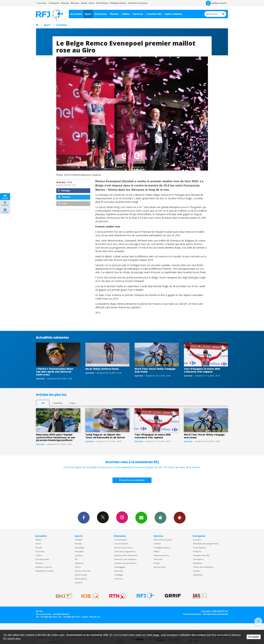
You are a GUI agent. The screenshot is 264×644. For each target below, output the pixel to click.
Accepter (254, 637)
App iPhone (160, 517)
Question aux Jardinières (125, 563)
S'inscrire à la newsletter (132, 480)
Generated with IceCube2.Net (215, 614)
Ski (76, 559)
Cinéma (157, 544)
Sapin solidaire (173, 14)
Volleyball (79, 551)
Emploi (84, 3)
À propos (197, 540)
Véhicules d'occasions (138, 3)
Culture (39, 555)
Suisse (38, 544)
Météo (157, 551)
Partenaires (198, 559)
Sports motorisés (83, 571)
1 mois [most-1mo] (72, 403)
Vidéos (126, 14)
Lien (62, 204)
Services (138, 14)
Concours (119, 579)
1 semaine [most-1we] (57, 403)
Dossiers (39, 563)
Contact (197, 571)
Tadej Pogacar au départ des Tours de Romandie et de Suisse (105, 436)
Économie (40, 551)
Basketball (79, 548)
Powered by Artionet (192, 614)
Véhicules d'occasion (163, 540)
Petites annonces (161, 555)
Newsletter (198, 575)
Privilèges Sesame (162, 548)
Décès (91, 3)
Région (39, 540)
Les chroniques (121, 544)
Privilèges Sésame (118, 3)
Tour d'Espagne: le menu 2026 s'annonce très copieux (202, 370)
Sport (88, 14)
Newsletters (141, 517)
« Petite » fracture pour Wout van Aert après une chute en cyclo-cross (55, 372)
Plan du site (95, 617)
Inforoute (65, 3)
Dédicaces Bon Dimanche (126, 555)
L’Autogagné (120, 567)
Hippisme (79, 563)
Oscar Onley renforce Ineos (102, 369)
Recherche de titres (123, 548)
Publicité (197, 551)
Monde (39, 548)
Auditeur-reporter (216, 3)
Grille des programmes (125, 551)
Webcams (75, 3)
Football (79, 540)
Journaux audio (42, 559)
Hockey (78, 544)
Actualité (76, 14)
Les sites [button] (41, 3)
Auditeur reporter (44, 567)
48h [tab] (43, 403)
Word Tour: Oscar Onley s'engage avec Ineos (155, 370)
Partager (64, 191)
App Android (180, 517)
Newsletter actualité (45, 571)
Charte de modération (203, 567)
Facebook (84, 517)
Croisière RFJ (154, 14)
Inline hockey (81, 575)
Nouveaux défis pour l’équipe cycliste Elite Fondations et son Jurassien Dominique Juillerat (56, 437)
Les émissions (121, 540)
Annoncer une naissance (125, 559)
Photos (114, 14)
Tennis (78, 567)
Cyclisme (62, 25)
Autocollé (119, 571)
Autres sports (81, 579)
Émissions (101, 14)
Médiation (198, 563)
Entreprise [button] (54, 3)
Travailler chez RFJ (201, 555)
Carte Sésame (102, 3)
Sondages (119, 575)
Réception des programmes (206, 544)
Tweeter (64, 197)
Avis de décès (160, 567)
